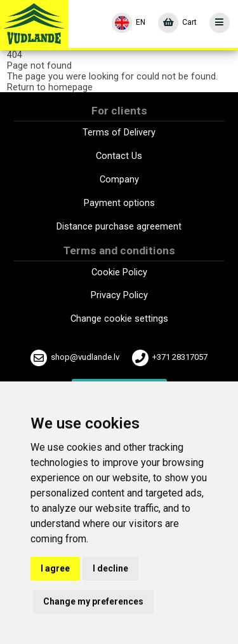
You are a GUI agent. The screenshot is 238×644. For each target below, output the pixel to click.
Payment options (119, 203)
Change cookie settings (119, 319)
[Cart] (177, 23)
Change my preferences (93, 601)
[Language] (129, 23)
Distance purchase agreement (119, 227)
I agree (55, 568)
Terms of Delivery (119, 133)
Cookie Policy (119, 272)
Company (119, 180)
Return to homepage (50, 87)
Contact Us (119, 156)
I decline (110, 568)
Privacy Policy (119, 295)
